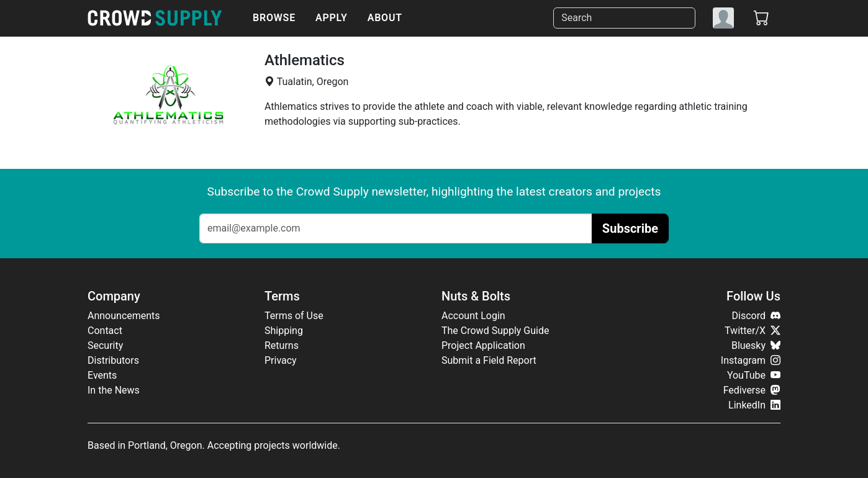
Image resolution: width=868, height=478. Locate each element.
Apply (332, 18)
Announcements (124, 316)
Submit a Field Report (489, 360)
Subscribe (630, 228)
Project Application (483, 345)
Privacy (281, 360)
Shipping (284, 331)
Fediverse (752, 390)
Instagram (751, 360)
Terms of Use (294, 316)
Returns (282, 345)
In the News (114, 390)
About (385, 18)
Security (105, 345)
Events (102, 375)
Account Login (473, 316)
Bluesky (756, 345)
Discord (756, 316)
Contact (105, 331)
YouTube (754, 375)
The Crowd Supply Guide (495, 331)
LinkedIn (754, 405)
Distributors (113, 360)
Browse (274, 18)
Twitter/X (753, 331)
